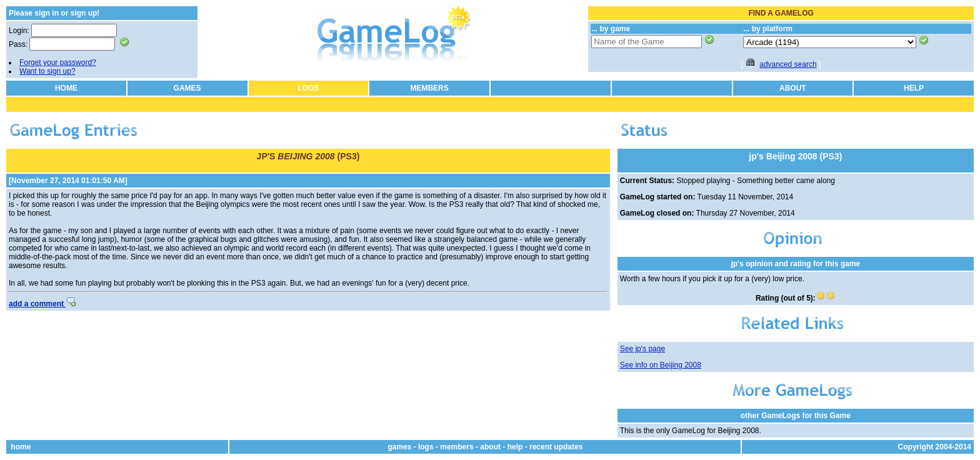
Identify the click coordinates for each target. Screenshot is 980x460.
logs (426, 447)
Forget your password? (58, 62)
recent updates (556, 447)
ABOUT (793, 88)
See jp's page (642, 349)
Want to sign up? (47, 71)
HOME (66, 88)
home (21, 447)
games (399, 447)
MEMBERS (429, 88)
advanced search (788, 64)
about (490, 447)
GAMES (187, 88)
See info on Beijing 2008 (661, 365)
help (515, 447)
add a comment (42, 304)
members (457, 447)
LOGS (308, 88)
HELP (914, 88)
